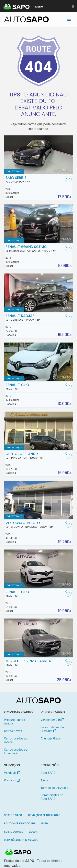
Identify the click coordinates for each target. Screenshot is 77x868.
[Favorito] (68, 179)
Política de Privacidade (20, 824)
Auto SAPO (48, 773)
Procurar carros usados (15, 722)
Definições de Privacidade (21, 840)
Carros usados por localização (16, 751)
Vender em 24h (52, 720)
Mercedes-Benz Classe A (35, 663)
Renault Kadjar (35, 318)
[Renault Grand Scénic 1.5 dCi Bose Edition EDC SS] (39, 224)
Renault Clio (35, 387)
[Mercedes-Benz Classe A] (39, 638)
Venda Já (12, 773)
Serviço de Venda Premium (52, 729)
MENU (39, 6)
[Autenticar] (68, 7)
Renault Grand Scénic (35, 249)
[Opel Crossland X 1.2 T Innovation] (39, 431)
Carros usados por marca (16, 740)
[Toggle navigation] (69, 19)
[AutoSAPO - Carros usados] (26, 19)
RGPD (45, 824)
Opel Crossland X (35, 456)
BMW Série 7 (35, 179)
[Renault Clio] (39, 362)
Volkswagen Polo (35, 525)
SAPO (18, 852)
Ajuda (44, 780)
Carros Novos (13, 731)
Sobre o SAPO (13, 815)
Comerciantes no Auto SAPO (52, 797)
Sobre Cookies (14, 832)
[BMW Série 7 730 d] (39, 155)
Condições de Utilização (44, 815)
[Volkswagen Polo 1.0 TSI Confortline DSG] (39, 500)
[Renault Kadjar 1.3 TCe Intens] (39, 293)
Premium (12, 780)
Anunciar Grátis (51, 738)
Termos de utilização (54, 788)
